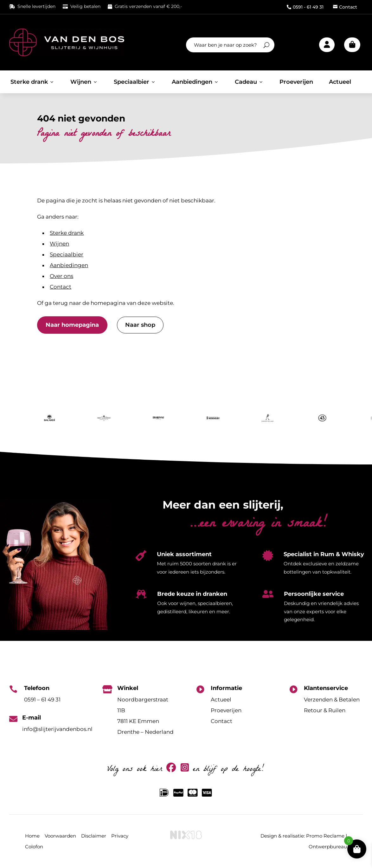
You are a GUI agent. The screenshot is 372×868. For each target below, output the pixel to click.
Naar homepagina (72, 325)
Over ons (61, 276)
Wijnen (84, 82)
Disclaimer (94, 836)
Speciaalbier (135, 82)
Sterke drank (32, 82)
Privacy (120, 836)
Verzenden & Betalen (332, 700)
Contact (345, 7)
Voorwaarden (60, 836)
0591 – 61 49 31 (42, 700)
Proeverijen (296, 82)
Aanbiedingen (195, 82)
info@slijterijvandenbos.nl (57, 729)
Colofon (34, 847)
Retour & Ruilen (325, 710)
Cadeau (249, 82)
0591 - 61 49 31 (305, 7)
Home (32, 836)
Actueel (340, 82)
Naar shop (140, 325)
